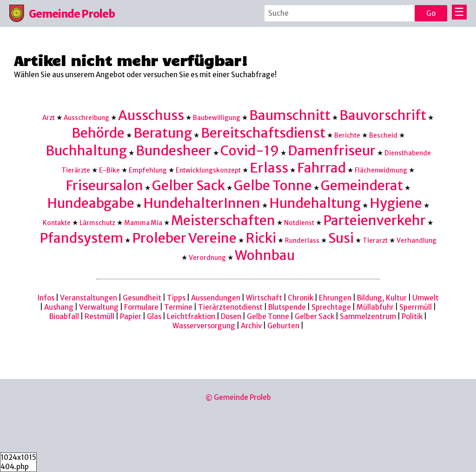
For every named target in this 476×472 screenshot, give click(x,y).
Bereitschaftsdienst (263, 133)
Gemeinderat (362, 186)
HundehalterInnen (202, 203)
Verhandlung (416, 241)
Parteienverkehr (374, 220)
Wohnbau (265, 255)
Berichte (347, 136)
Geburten (283, 326)
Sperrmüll (416, 307)
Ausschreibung (86, 118)
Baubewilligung (217, 118)
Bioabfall (64, 316)
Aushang (59, 307)
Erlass (269, 168)
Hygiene (396, 203)
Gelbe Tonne (273, 186)
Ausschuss (151, 115)
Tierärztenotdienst (230, 307)
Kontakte (57, 223)
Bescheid (383, 136)
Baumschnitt (290, 115)
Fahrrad (321, 168)
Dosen (231, 316)
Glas (154, 316)
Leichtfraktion (191, 316)
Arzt (49, 118)
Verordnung (207, 258)
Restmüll (99, 316)
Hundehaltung (315, 203)
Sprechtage (331, 307)
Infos (46, 298)
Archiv (251, 326)
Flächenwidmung (381, 170)
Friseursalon (104, 186)
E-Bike (109, 170)
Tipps (176, 298)
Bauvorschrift (383, 115)
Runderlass (302, 241)
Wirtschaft (264, 298)
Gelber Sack (188, 186)
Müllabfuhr (375, 307)
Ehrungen (335, 298)
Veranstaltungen (89, 298)
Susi (341, 238)
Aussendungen (216, 298)
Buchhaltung (86, 151)
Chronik (301, 298)
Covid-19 (250, 151)
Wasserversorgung (204, 326)
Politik (412, 316)
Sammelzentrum (368, 316)
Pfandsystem (81, 238)
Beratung (163, 133)
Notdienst (299, 223)
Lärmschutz (97, 223)
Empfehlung (148, 170)
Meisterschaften (223, 220)
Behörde (98, 133)
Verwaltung (99, 307)
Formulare (141, 307)
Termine (178, 307)
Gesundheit (142, 298)
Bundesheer (174, 151)
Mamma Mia (143, 223)
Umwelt (426, 298)
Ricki (261, 238)
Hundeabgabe (91, 203)
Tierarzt (375, 241)
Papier (131, 316)
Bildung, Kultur (382, 298)
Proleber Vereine (184, 238)
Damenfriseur (332, 151)
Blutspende (287, 307)
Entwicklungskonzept (208, 170)
